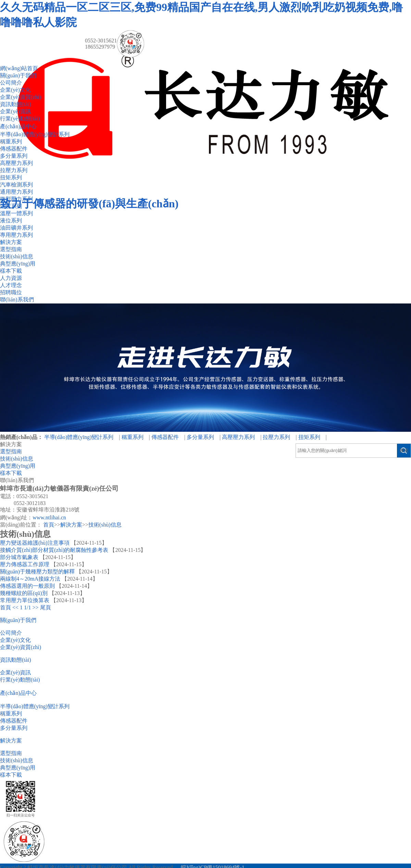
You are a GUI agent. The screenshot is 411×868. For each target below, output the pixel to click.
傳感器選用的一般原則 (27, 586)
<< (15, 607)
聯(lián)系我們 (17, 300)
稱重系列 (11, 141)
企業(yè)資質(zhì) (21, 97)
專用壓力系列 (16, 235)
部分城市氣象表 (19, 557)
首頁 (49, 525)
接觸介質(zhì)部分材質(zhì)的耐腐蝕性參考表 (54, 550)
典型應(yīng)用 (18, 264)
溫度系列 (11, 206)
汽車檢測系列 (16, 185)
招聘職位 (11, 292)
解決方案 (11, 242)
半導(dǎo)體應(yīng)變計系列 (35, 134)
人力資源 (11, 278)
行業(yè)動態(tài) (20, 119)
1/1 (27, 607)
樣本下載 (11, 271)
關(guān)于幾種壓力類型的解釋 (37, 572)
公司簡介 (11, 83)
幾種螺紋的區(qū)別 (24, 593)
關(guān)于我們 (18, 75)
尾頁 (46, 607)
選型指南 (11, 249)
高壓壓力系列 (16, 163)
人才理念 (11, 285)
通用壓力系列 (16, 192)
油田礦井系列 (16, 228)
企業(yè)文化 (15, 90)
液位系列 (11, 221)
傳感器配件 (14, 149)
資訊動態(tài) (16, 104)
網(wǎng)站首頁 (19, 68)
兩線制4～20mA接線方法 (30, 579)
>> (36, 607)
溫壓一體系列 (16, 213)
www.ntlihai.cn (49, 517)
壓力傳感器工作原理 (25, 564)
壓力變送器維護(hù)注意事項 (35, 543)
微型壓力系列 (16, 199)
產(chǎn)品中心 (18, 126)
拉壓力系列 (14, 170)
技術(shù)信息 (17, 256)
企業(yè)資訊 (15, 111)
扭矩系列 (11, 177)
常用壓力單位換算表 (25, 600)
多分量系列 (14, 156)
